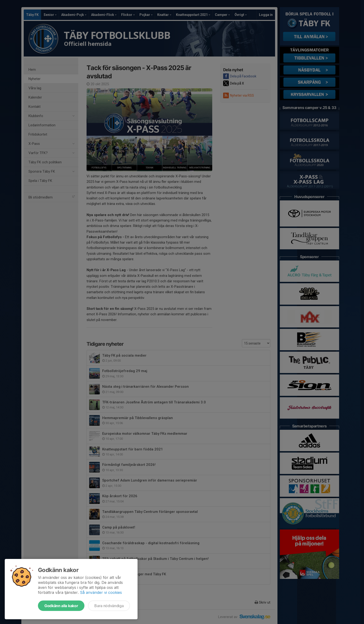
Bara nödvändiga (109, 606)
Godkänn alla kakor (61, 606)
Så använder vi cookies (101, 592)
